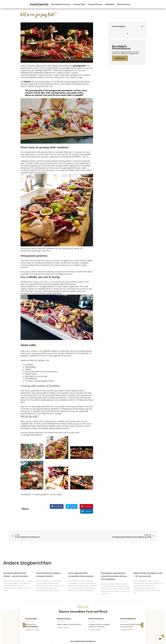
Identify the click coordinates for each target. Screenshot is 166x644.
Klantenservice (124, 4)
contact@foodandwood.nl (32, 435)
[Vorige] (23, 625)
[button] (57, 506)
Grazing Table (79, 4)
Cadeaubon (110, 4)
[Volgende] (143, 625)
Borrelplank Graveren (61, 4)
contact (36, 421)
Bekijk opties (120, 58)
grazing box (68, 248)
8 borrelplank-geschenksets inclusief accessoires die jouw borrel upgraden (114, 576)
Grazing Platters (95, 4)
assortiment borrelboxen (31, 251)
